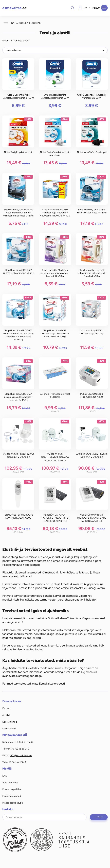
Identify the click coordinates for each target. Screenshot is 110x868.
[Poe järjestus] (55, 50)
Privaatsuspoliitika (12, 789)
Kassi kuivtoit (9, 728)
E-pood (6, 708)
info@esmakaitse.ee (21, 755)
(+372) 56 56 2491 (20, 749)
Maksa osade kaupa (13, 803)
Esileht (6, 41)
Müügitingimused (12, 796)
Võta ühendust (10, 782)
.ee (14, 8)
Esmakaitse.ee (12, 701)
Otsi (73, 8)
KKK (5, 776)
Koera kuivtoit (10, 722)
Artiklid (6, 715)
